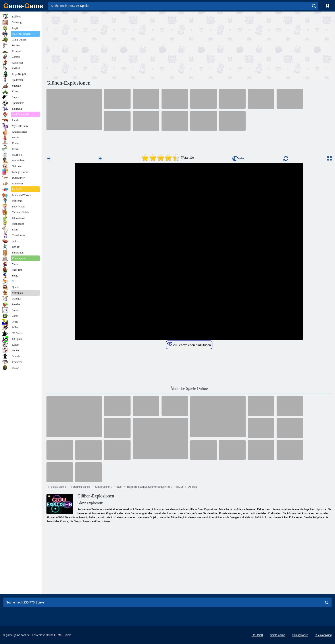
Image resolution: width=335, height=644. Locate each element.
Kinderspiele (102, 487)
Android (193, 487)
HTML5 (179, 487)
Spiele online (58, 487)
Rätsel (118, 487)
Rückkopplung (323, 635)
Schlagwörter (300, 635)
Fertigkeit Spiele (80, 487)
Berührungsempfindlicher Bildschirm (148, 487)
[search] (314, 6)
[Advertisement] (118, 45)
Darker (239, 159)
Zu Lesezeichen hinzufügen (189, 344)
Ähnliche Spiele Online (189, 389)
